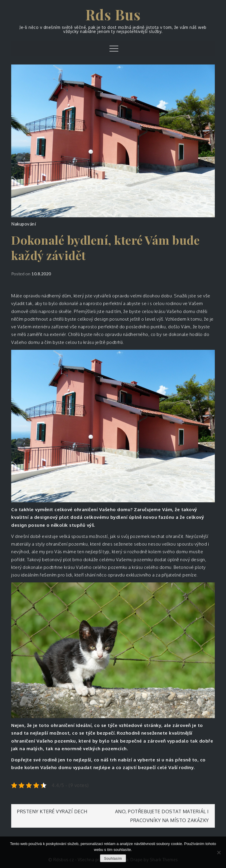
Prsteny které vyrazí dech (52, 811)
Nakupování (24, 224)
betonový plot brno (62, 560)
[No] (219, 852)
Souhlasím (113, 859)
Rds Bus (113, 14)
